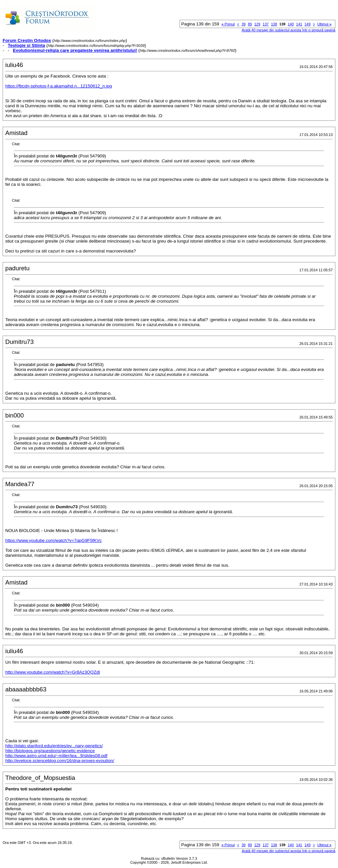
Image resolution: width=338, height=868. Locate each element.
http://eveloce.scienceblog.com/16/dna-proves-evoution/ (60, 761)
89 (250, 24)
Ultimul (324, 24)
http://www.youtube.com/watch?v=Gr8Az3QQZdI (53, 672)
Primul (228, 24)
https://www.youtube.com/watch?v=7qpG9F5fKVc (53, 540)
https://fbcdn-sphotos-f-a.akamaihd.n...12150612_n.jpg (59, 86)
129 (257, 24)
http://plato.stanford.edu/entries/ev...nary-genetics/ (54, 746)
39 (244, 24)
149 (307, 24)
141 (299, 24)
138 (274, 24)
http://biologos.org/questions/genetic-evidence (50, 751)
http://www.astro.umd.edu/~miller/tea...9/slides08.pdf (56, 756)
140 (291, 24)
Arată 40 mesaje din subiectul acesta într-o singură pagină (288, 30)
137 (266, 24)
